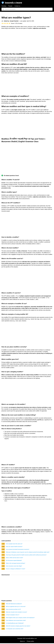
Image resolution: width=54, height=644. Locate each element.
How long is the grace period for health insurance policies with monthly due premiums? (26, 555)
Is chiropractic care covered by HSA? (15, 629)
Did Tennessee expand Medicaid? (14, 560)
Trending (4, 6)
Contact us (17, 6)
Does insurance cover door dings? (14, 566)
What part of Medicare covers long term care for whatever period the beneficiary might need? (28, 552)
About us (22, 641)
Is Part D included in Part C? (13, 615)
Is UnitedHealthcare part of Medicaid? (15, 623)
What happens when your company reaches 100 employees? (20, 618)
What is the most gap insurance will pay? (16, 563)
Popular (10, 6)
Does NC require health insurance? (14, 547)
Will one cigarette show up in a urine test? (16, 607)
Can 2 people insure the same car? (14, 544)
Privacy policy (30, 641)
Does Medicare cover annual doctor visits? (16, 620)
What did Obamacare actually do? (14, 604)
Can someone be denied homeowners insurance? (18, 549)
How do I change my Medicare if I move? (16, 569)
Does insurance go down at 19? (13, 609)
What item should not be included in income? (16, 612)
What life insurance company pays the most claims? (18, 626)
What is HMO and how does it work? (15, 558)
